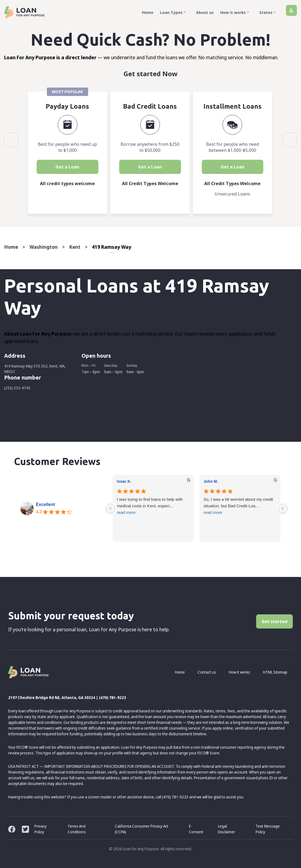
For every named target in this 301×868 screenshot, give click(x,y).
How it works (236, 12)
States (269, 12)
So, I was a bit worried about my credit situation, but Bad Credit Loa (240, 506)
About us (205, 12)
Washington (44, 247)
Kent (75, 247)
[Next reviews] (283, 508)
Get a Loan (67, 167)
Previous (11, 140)
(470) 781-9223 (112, 697)
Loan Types (175, 12)
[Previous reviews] (110, 508)
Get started (274, 621)
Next (290, 140)
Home (148, 12)
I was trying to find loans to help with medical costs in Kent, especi (153, 506)
